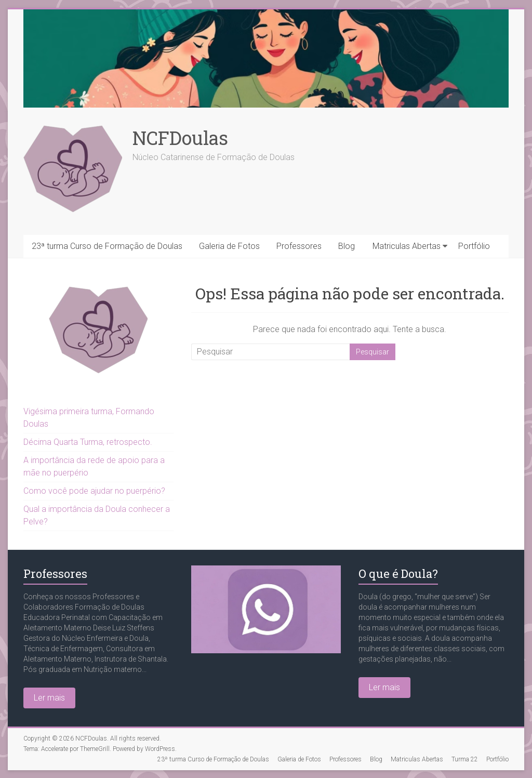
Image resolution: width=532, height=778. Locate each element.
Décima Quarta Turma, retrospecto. (88, 442)
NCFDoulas (180, 138)
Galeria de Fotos (229, 246)
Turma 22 (465, 759)
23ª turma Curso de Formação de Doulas (107, 246)
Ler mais (49, 698)
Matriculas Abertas (407, 246)
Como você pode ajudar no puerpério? (94, 491)
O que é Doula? (398, 573)
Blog (347, 246)
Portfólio (474, 246)
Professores (299, 246)
